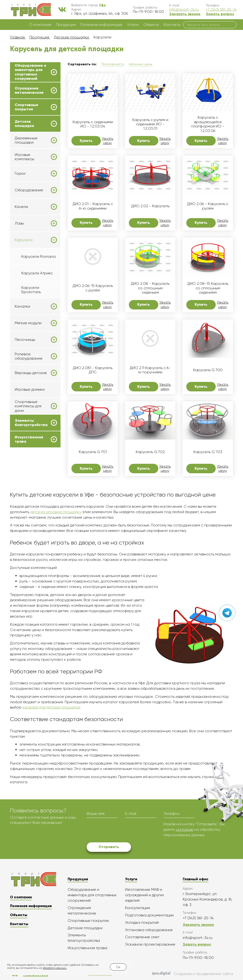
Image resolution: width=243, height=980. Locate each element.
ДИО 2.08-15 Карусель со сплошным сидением (208, 288)
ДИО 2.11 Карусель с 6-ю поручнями (150, 370)
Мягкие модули (28, 323)
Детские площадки (24, 124)
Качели (21, 207)
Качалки (22, 306)
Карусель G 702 (150, 452)
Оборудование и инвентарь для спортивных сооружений (30, 72)
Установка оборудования (149, 930)
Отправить (109, 847)
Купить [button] (86, 141)
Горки (20, 173)
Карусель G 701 (93, 452)
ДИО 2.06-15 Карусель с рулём (93, 288)
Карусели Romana (38, 256)
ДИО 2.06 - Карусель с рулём (208, 206)
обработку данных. (55, 968)
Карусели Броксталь (31, 290)
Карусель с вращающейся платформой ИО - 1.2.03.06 (208, 124)
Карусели (24, 240)
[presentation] (123, 831)
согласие (184, 829)
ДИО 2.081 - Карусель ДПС (93, 370)
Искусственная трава (29, 439)
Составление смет (142, 937)
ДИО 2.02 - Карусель (150, 206)
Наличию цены (141, 64)
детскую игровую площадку (56, 512)
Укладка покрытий (142, 922)
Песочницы (25, 340)
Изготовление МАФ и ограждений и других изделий (145, 895)
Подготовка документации (149, 915)
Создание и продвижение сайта (193, 974)
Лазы (19, 223)
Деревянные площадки (26, 140)
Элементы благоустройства (31, 423)
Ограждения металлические (29, 90)
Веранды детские (31, 373)
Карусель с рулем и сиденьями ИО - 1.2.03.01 (150, 124)
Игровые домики (30, 389)
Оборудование (29, 190)
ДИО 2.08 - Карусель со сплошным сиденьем (150, 288)
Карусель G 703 (208, 452)
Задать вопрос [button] (220, 14)
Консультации (138, 908)
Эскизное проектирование (150, 944)
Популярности (113, 64)
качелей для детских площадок (51, 707)
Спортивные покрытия (26, 107)
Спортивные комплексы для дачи (28, 406)
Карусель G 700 (208, 370)
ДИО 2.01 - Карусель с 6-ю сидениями (93, 206)
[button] (102, 5)
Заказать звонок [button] (185, 14)
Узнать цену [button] (107, 141)
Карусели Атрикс (37, 273)
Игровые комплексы (24, 157)
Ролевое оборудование (29, 356)
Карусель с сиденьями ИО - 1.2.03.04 (93, 124)
